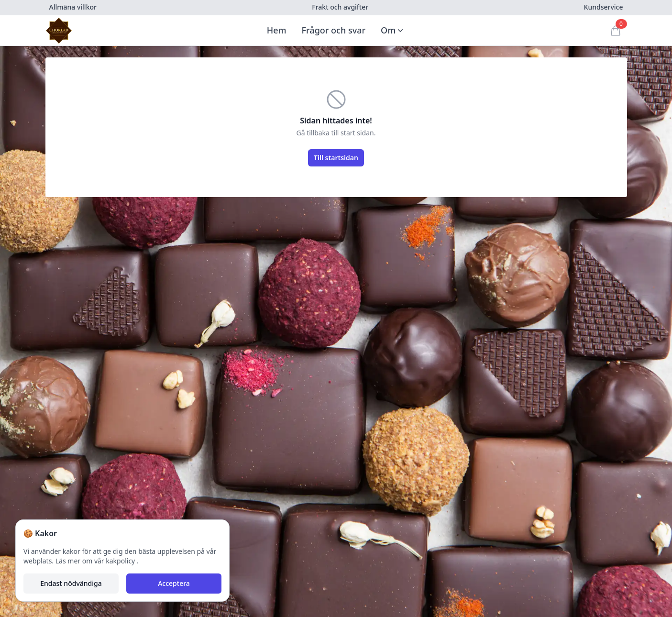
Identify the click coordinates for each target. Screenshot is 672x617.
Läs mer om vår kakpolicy (96, 561)
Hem (277, 30)
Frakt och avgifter (340, 7)
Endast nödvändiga (71, 583)
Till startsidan (336, 158)
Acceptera (174, 583)
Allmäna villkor (73, 7)
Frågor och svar (334, 30)
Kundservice (604, 7)
